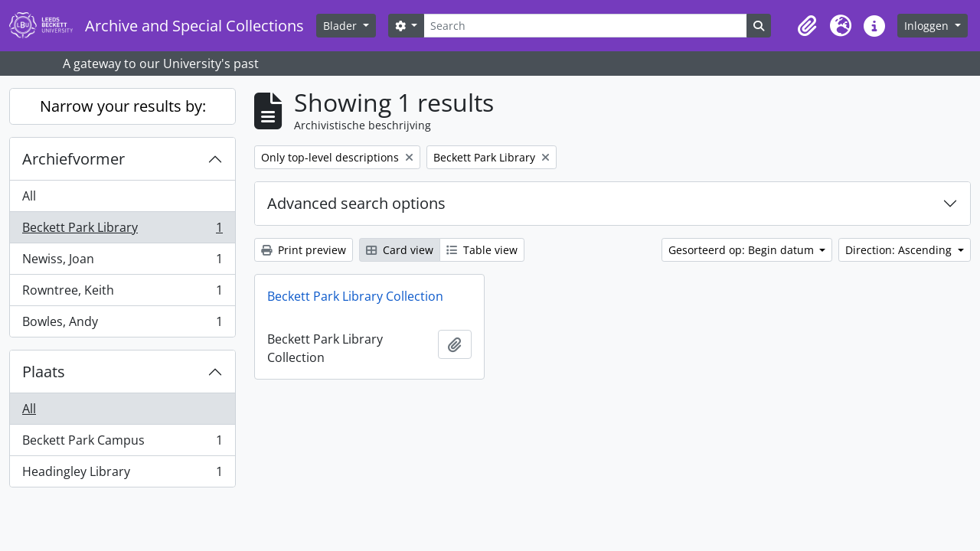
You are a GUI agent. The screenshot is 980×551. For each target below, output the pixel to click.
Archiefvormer (73, 159)
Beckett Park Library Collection (355, 296)
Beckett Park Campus (122, 443)
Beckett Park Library (122, 231)
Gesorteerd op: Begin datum (743, 250)
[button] (807, 26)
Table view (482, 250)
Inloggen (928, 26)
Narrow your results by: (123, 106)
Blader (341, 26)
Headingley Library (122, 474)
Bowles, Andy (122, 324)
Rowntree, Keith (122, 293)
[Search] (585, 26)
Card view (400, 250)
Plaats (44, 372)
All (29, 196)
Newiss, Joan (122, 262)
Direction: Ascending (900, 250)
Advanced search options (356, 203)
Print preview (304, 250)
